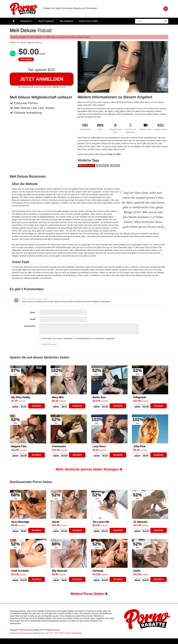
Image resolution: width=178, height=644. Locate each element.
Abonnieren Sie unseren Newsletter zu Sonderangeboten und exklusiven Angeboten (77, 338)
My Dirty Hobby (21, 397)
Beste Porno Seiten (89, 21)
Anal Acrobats (20, 571)
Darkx (137, 571)
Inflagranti (140, 397)
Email (33, 319)
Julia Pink (139, 446)
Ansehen (37, 406)
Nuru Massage (20, 522)
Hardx (56, 522)
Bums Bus (99, 397)
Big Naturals (60, 571)
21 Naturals (140, 522)
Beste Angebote (46, 21)
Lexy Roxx (99, 446)
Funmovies (59, 446)
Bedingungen (39, 633)
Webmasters (77, 633)
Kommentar (30, 326)
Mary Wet (58, 397)
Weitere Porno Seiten (89, 594)
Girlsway (98, 571)
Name (33, 312)
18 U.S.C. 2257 (52, 633)
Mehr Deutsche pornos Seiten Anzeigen (89, 469)
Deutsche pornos (86, 166)
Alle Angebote (66, 21)
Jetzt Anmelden (42, 79)
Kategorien (26, 21)
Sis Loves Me (101, 522)
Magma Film (19, 446)
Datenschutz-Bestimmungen (21, 633)
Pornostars (102, 166)
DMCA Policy (65, 633)
